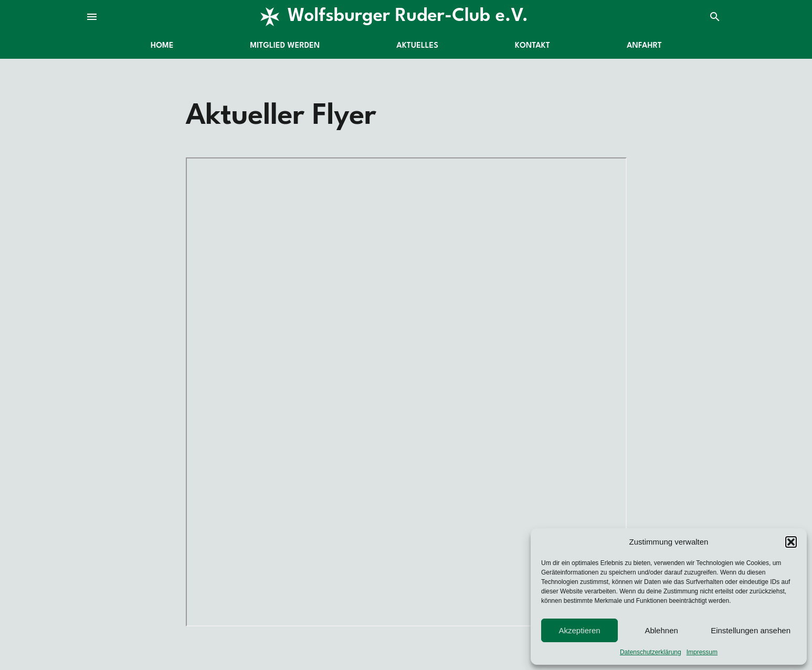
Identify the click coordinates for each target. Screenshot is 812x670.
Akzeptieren (579, 630)
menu (92, 17)
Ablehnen (661, 630)
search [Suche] (715, 17)
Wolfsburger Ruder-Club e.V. (408, 16)
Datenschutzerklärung (651, 652)
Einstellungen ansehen (751, 630)
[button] (791, 542)
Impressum (702, 652)
